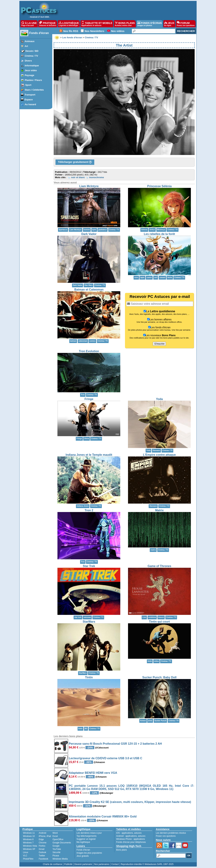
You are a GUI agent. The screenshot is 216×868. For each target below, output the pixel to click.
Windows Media (60, 859)
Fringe (89, 399)
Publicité (68, 864)
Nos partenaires (102, 864)
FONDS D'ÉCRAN (150, 24)
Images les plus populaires (89, 853)
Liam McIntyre (89, 186)
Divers (28, 61)
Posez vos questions (166, 836)
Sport (28, 85)
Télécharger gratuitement (75, 162)
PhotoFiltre (28, 859)
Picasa (56, 856)
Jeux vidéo (31, 70)
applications (127, 833)
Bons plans (121, 850)
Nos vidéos (118, 31)
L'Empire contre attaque (159, 455)
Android (42, 833)
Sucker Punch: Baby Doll (159, 677)
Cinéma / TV (31, 56)
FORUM (186, 24)
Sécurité (56, 852)
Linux (26, 852)
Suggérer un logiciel (86, 839)
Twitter (42, 856)
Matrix (159, 510)
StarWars (89, 622)
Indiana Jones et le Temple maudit (89, 455)
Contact (115, 864)
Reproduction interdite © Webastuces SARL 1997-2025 (147, 864)
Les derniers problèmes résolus (171, 833)
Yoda (159, 399)
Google (56, 846)
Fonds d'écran (39, 33)
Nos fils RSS (71, 31)
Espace (29, 100)
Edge (41, 839)
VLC (25, 856)
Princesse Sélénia (159, 186)
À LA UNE (29, 24)
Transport (30, 95)
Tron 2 (89, 510)
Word (55, 833)
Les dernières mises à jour (89, 833)
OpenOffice (58, 839)
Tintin (89, 677)
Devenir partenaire (83, 864)
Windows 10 (29, 836)
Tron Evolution (89, 351)
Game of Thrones (159, 566)
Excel (55, 836)
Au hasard (30, 104)
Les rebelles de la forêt (159, 234)
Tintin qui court (159, 622)
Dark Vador (89, 234)
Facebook (44, 859)
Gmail (42, 849)
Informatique (32, 66)
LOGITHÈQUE (69, 24)
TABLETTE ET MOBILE (97, 24)
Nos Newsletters (95, 31)
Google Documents (62, 843)
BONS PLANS (125, 24)
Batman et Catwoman (89, 290)
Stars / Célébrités (34, 90)
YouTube (57, 849)
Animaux (30, 41)
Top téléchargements (86, 836)
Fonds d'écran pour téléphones (131, 842)
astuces (138, 833)
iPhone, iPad (45, 836)
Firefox (42, 846)
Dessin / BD (32, 51)
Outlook (42, 852)
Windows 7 (28, 843)
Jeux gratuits (83, 856)
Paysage (30, 75)
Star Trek (89, 566)
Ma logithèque (83, 842)
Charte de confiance (53, 864)
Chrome (43, 843)
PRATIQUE (48, 24)
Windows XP (29, 849)
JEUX (169, 24)
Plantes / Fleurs (33, 80)
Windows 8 (28, 839)
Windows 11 (29, 833)
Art (26, 46)
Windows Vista (30, 846)
